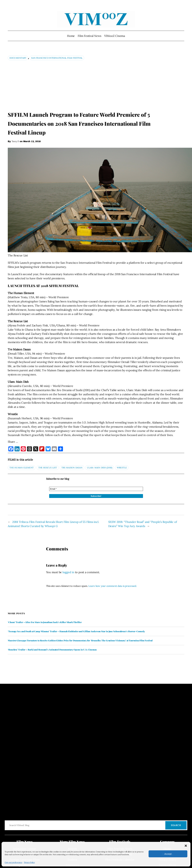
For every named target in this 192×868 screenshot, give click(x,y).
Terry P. (15, 141)
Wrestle (122, 468)
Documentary (18, 58)
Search (176, 825)
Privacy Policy (29, 862)
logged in (68, 572)
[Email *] (96, 489)
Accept (168, 854)
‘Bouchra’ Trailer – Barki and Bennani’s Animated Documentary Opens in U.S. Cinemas (52, 650)
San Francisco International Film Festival (57, 58)
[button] (186, 846)
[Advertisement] (96, 86)
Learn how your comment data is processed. (113, 586)
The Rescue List (48, 468)
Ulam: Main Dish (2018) (100, 468)
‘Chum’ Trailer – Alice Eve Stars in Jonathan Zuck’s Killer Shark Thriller (45, 622)
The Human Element (22, 468)
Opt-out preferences (13, 862)
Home (71, 36)
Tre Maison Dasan (72, 468)
